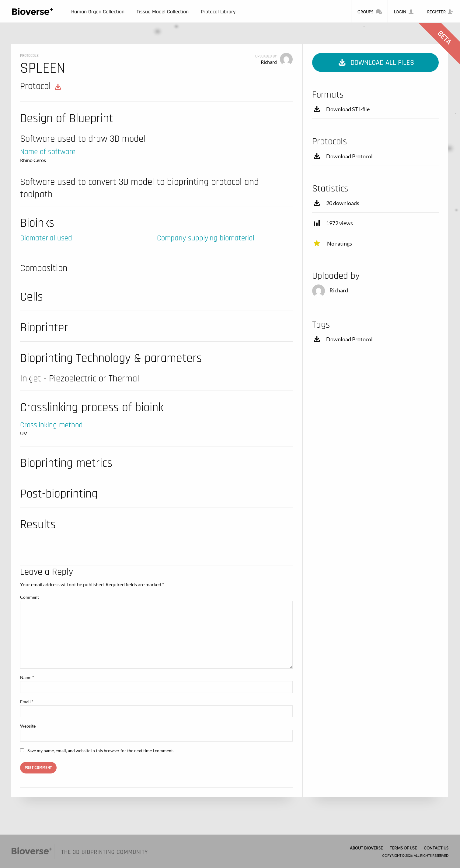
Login (404, 11)
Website (28, 726)
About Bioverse (366, 848)
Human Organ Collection (98, 12)
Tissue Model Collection (163, 12)
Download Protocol (342, 156)
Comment (30, 597)
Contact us (436, 848)
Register (441, 11)
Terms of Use (403, 848)
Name (27, 677)
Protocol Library (218, 12)
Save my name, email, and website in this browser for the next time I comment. (101, 751)
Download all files (376, 63)
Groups (369, 11)
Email (27, 702)
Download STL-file (341, 109)
